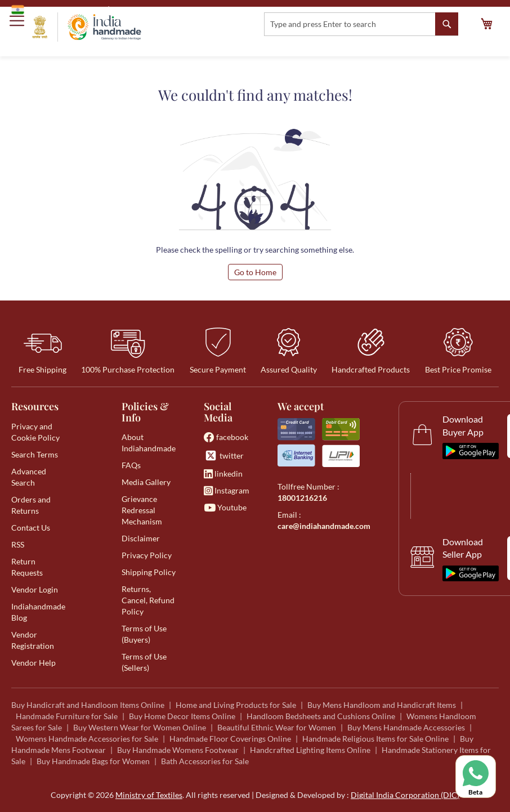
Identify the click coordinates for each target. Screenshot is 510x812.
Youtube (225, 507)
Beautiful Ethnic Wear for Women (277, 727)
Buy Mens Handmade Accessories (406, 727)
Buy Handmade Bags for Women (93, 761)
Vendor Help (33, 663)
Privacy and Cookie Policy (35, 432)
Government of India (57, 10)
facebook (226, 437)
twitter (224, 456)
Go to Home (255, 272)
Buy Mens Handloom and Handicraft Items (382, 705)
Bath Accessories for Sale (205, 761)
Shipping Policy (149, 572)
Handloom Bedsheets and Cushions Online (321, 716)
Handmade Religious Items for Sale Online (375, 739)
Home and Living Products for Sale (236, 705)
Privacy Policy (147, 555)
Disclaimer (141, 538)
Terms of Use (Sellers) (144, 662)
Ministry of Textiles (149, 9)
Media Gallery (146, 482)
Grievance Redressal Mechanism (142, 510)
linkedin (223, 474)
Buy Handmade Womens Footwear (178, 750)
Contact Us (31, 528)
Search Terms (35, 454)
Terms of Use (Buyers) (144, 634)
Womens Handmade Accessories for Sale (87, 739)
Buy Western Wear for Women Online (140, 727)
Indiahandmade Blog (38, 612)
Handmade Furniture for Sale (67, 716)
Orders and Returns (31, 505)
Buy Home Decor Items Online (182, 716)
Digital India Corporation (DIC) (405, 795)
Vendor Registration (33, 640)
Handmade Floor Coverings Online (230, 739)
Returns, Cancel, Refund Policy (148, 600)
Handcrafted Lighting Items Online (310, 750)
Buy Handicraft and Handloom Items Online (88, 705)
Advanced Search (29, 477)
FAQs (131, 465)
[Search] (447, 24)
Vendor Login (35, 589)
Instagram (227, 490)
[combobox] (361, 24)
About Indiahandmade (149, 443)
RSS (18, 544)
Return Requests (27, 567)
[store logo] (87, 27)
